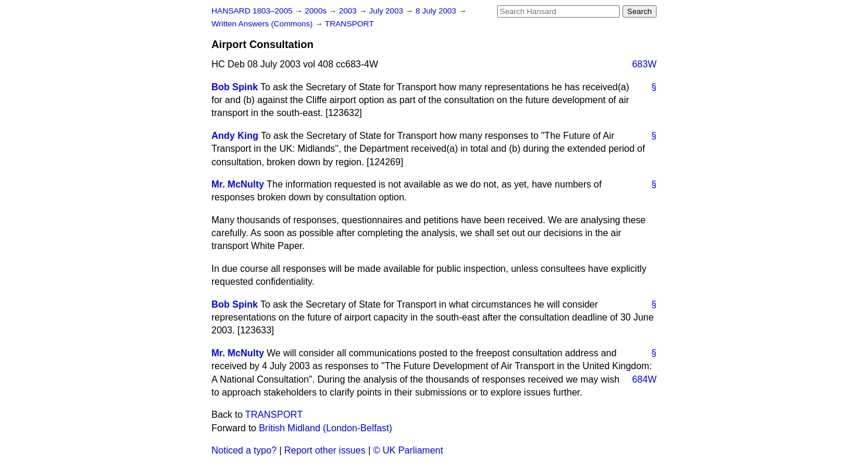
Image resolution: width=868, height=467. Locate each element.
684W (644, 379)
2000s (317, 11)
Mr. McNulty (238, 184)
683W (644, 64)
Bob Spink (235, 87)
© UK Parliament (408, 450)
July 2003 (387, 11)
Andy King (235, 136)
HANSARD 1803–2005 (252, 11)
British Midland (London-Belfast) (326, 428)
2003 (349, 11)
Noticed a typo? (244, 450)
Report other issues (325, 450)
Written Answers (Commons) (263, 24)
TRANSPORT (350, 24)
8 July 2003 (437, 11)
